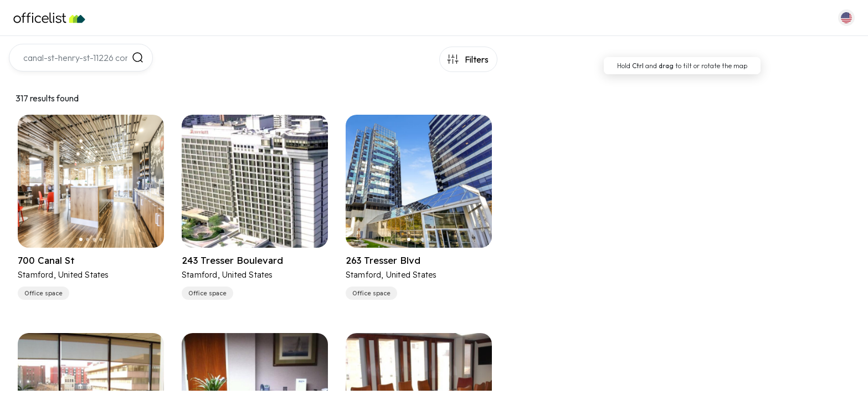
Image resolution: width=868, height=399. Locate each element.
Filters (477, 59)
